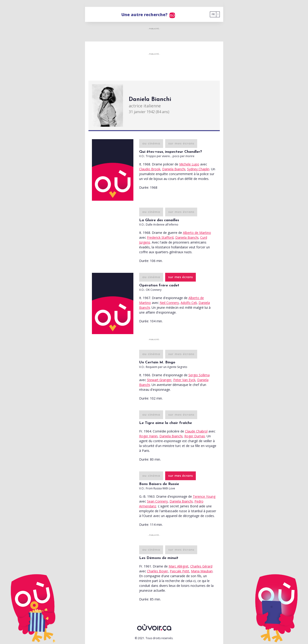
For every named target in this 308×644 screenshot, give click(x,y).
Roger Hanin (148, 436)
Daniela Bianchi (174, 169)
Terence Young (204, 496)
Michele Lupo (189, 164)
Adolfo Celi (189, 303)
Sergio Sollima (199, 375)
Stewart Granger (159, 380)
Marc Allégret (179, 566)
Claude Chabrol (196, 431)
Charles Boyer (157, 571)
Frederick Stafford (160, 237)
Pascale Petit (179, 571)
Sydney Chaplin (198, 169)
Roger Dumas (195, 436)
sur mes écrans (181, 144)
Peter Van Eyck (184, 380)
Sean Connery (157, 501)
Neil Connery (169, 303)
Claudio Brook (150, 169)
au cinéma (151, 144)
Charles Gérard (201, 566)
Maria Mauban (202, 571)
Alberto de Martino (197, 233)
